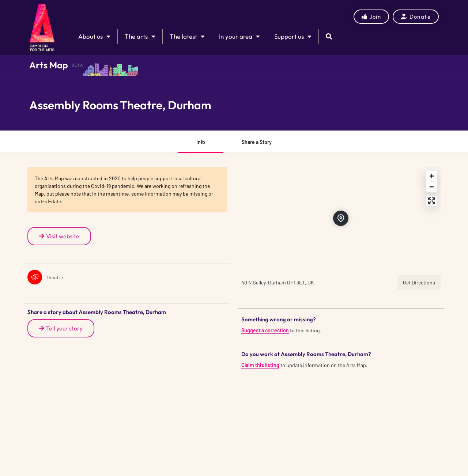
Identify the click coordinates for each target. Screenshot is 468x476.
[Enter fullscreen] (432, 201)
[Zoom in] (432, 176)
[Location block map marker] (341, 218)
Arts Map (49, 65)
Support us (293, 36)
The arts (140, 36)
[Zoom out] (432, 187)
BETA (78, 65)
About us (94, 36)
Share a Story (257, 142)
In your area (239, 36)
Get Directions (419, 282)
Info (201, 142)
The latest (187, 36)
